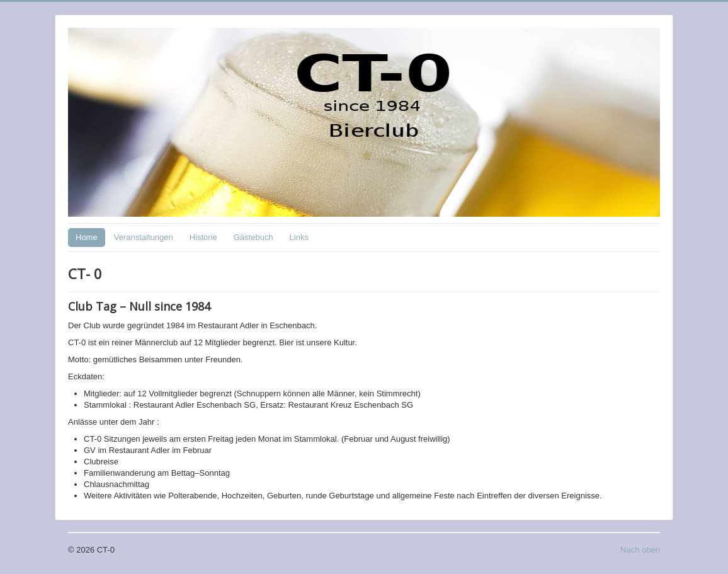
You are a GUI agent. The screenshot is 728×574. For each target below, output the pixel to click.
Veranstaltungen (144, 237)
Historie (203, 237)
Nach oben (640, 550)
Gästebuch (253, 237)
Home (87, 237)
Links (299, 237)
